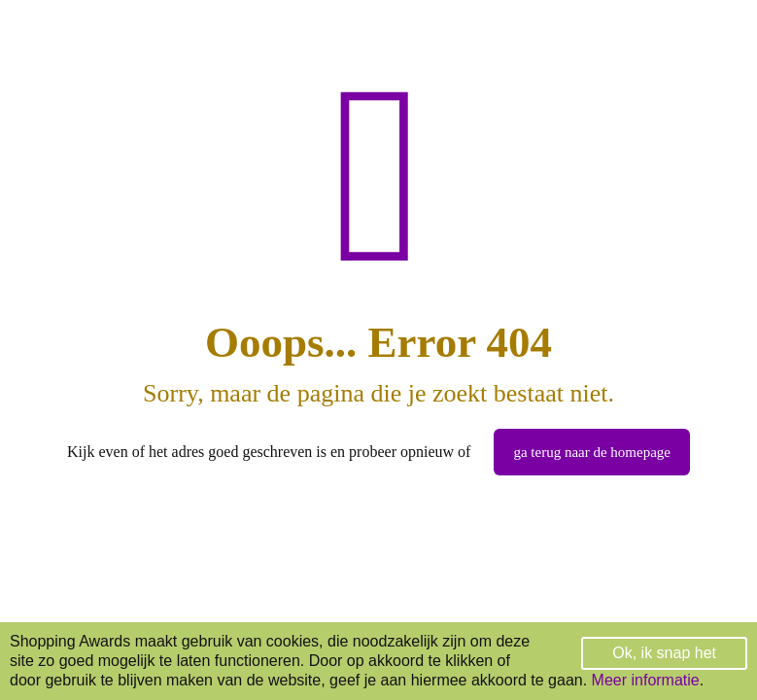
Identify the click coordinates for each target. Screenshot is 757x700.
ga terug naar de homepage (592, 452)
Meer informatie (646, 680)
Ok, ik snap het (664, 653)
